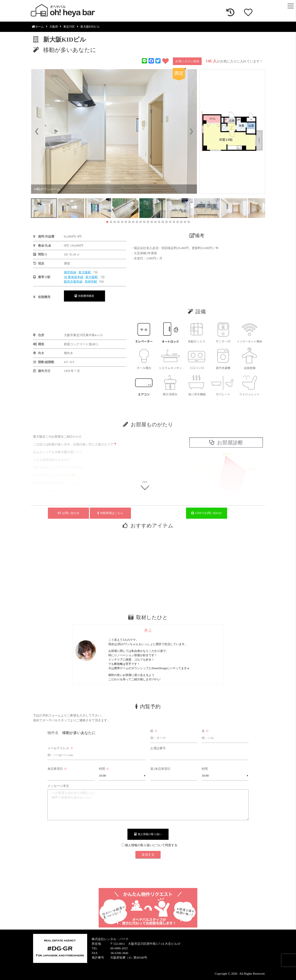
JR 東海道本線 (74, 277)
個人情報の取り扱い (148, 834)
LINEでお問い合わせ (207, 513)
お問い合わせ (69, 513)
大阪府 (54, 27)
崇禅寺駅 (91, 282)
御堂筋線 (70, 272)
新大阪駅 (85, 272)
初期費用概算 (84, 296)
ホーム (38, 27)
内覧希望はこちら (110, 513)
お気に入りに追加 (187, 61)
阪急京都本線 (73, 282)
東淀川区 (69, 27)
